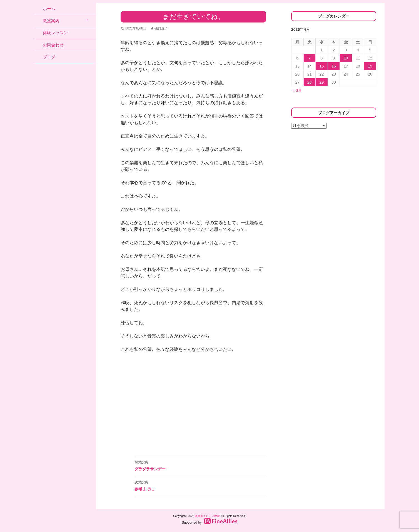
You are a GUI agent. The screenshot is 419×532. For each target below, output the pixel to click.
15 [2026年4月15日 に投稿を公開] (322, 66)
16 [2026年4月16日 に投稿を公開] (334, 66)
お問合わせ (53, 45)
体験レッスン (55, 33)
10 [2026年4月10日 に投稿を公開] (346, 58)
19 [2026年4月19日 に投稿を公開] (370, 66)
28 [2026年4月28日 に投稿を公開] (310, 82)
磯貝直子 (161, 28)
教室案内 (51, 21)
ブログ (49, 57)
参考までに (200, 485)
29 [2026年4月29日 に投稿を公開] (322, 82)
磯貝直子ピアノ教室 (207, 516)
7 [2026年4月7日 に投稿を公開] (310, 58)
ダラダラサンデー (200, 465)
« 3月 (297, 90)
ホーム (49, 8)
